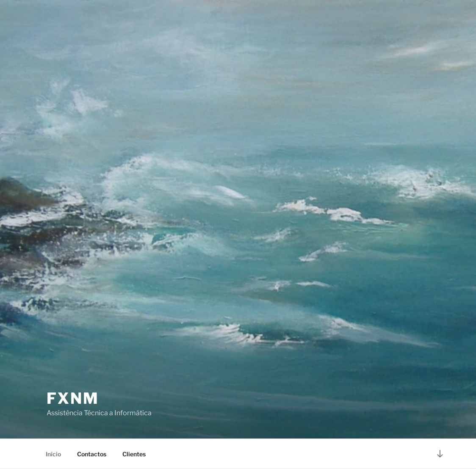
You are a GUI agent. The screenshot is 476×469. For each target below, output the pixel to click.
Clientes (134, 454)
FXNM (73, 398)
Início (53, 454)
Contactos (92, 454)
